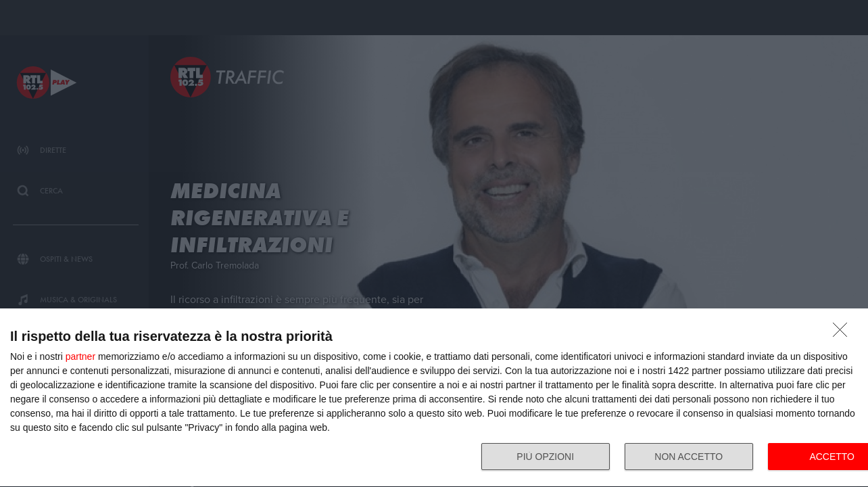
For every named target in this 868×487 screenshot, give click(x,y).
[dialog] (434, 398)
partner (80, 356)
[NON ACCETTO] (844, 333)
